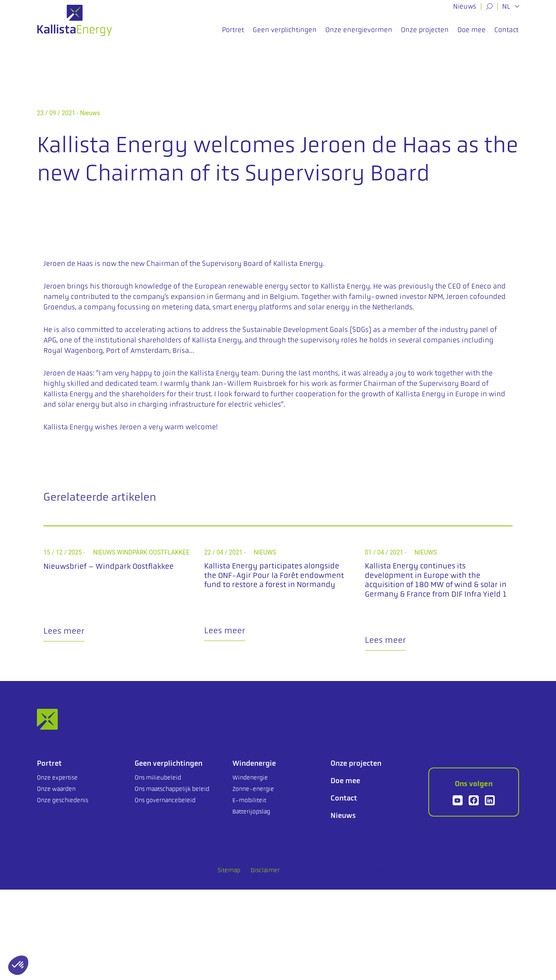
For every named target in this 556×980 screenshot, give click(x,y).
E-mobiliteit (249, 800)
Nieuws (465, 6)
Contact (506, 34)
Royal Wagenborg (73, 350)
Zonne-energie (253, 789)
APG (50, 340)
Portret (233, 34)
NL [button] (507, 7)
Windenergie (254, 763)
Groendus (59, 307)
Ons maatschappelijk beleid (172, 789)
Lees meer (64, 631)
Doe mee (472, 34)
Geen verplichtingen (285, 34)
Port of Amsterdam (138, 350)
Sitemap (229, 870)
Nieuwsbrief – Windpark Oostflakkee (109, 566)
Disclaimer (265, 870)
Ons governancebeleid (165, 800)
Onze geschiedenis (63, 800)
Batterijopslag (251, 811)
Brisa (181, 350)
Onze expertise (57, 777)
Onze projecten (425, 34)
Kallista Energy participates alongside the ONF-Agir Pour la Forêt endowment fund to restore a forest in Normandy (274, 575)
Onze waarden (56, 789)
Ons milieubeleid (158, 777)
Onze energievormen (359, 34)
